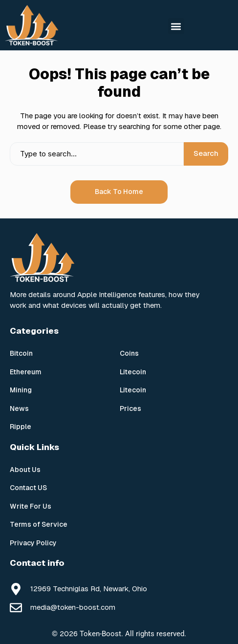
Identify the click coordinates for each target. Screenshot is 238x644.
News (19, 408)
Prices (130, 408)
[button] (176, 26)
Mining (21, 390)
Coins (129, 353)
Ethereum (26, 372)
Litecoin (133, 372)
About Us (25, 470)
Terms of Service (39, 524)
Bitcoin (21, 353)
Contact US (28, 488)
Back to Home (119, 192)
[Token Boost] (32, 25)
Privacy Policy (33, 543)
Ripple (21, 427)
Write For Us (31, 506)
